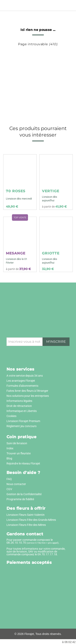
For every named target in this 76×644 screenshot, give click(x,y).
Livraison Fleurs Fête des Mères (26, 525)
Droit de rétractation (19, 406)
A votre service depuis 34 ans (25, 376)
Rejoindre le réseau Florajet (23, 463)
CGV (9, 489)
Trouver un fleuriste (19, 453)
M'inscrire (56, 342)
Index (10, 448)
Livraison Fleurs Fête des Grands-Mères (31, 520)
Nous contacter (16, 484)
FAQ (9, 479)
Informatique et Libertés (22, 411)
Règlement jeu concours (21, 426)
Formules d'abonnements (22, 386)
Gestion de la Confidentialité (24, 494)
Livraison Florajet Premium (23, 421)
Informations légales (19, 401)
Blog (9, 458)
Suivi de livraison (17, 443)
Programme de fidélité (20, 499)
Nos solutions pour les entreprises (28, 396)
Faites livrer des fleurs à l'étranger (27, 391)
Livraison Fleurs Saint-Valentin (26, 515)
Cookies (11, 416)
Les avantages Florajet (21, 381)
